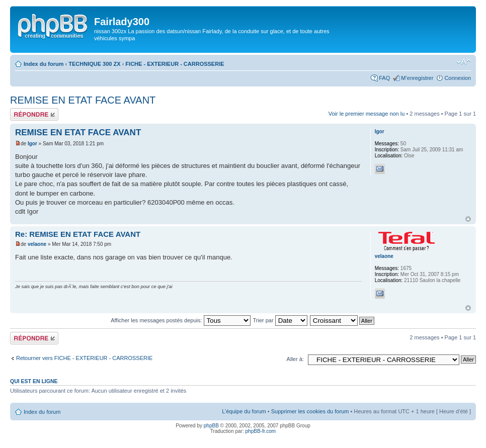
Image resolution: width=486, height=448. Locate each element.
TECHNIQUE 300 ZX (94, 64)
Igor (32, 144)
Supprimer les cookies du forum (310, 411)
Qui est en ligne (34, 381)
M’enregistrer (417, 78)
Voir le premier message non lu (367, 114)
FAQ (384, 78)
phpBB (211, 426)
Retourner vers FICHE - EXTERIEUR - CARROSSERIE (84, 358)
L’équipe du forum (244, 411)
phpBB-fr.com (261, 431)
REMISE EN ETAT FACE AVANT (83, 100)
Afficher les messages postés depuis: (180, 320)
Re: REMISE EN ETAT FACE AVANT (78, 234)
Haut (468, 219)
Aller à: (295, 359)
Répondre (34, 114)
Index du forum (44, 64)
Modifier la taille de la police (464, 62)
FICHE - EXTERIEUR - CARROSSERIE (175, 64)
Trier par (280, 320)
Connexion (458, 78)
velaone (37, 244)
